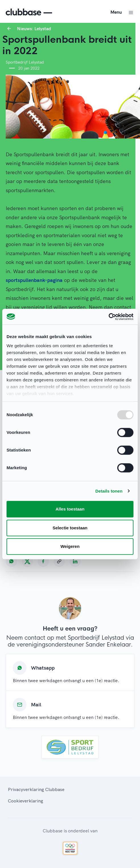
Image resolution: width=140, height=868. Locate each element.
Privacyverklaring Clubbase (36, 789)
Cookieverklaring (26, 801)
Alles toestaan (70, 509)
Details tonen (109, 491)
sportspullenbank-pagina (34, 280)
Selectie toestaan (70, 528)
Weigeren (70, 546)
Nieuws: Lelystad (34, 29)
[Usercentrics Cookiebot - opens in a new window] (109, 317)
